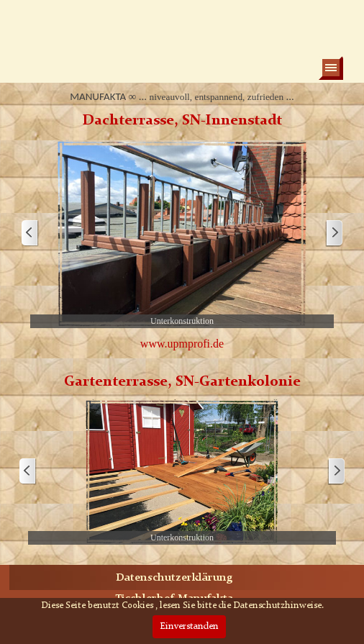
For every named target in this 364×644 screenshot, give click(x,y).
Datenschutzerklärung (174, 578)
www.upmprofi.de (182, 344)
